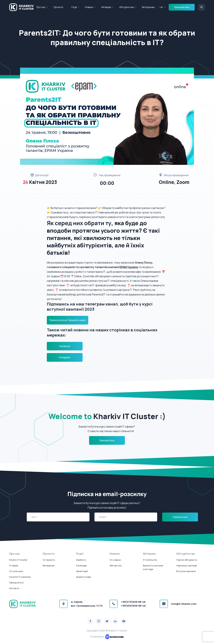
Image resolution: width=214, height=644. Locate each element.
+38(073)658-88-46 (133, 602)
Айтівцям (106, 7)
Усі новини (115, 560)
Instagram (65, 357)
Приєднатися (16, 583)
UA (161, 7)
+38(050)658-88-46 (133, 606)
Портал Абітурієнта (187, 560)
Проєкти (58, 7)
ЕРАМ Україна (129, 267)
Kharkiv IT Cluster (18, 560)
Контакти (14, 588)
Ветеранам (148, 7)
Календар (81, 566)
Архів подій (82, 571)
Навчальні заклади (187, 566)
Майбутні (81, 560)
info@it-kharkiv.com (184, 604)
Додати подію (84, 577)
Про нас (41, 7)
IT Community (150, 560)
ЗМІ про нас (116, 566)
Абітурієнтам (127, 7)
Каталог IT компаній (20, 577)
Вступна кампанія (186, 571)
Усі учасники (16, 571)
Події (74, 7)
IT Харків (14, 566)
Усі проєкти (49, 560)
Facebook (65, 346)
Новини (89, 7)
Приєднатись (182, 7)
